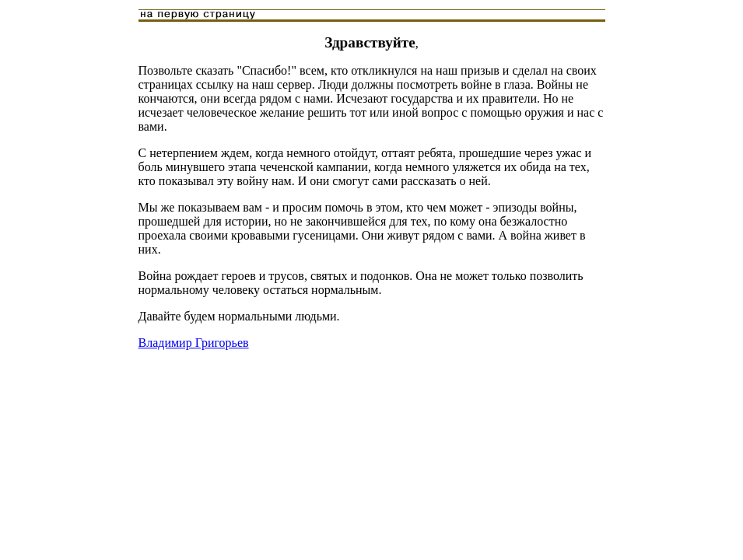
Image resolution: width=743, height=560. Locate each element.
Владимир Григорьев (194, 343)
